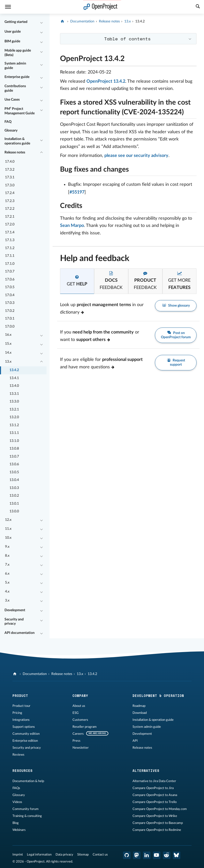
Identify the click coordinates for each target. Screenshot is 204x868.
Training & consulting (27, 816)
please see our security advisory (136, 156)
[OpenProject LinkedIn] (147, 855)
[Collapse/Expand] (41, 22)
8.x (7, 556)
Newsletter (81, 748)
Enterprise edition (25, 741)
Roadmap (139, 706)
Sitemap (83, 855)
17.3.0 (10, 185)
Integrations (21, 720)
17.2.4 (10, 193)
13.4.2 (14, 370)
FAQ (8, 122)
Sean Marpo (72, 226)
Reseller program (85, 727)
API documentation (20, 633)
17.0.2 (10, 311)
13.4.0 (14, 386)
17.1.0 (10, 264)
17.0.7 (10, 271)
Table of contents (127, 39)
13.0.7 (14, 457)
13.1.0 (14, 441)
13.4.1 (14, 378)
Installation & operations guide (17, 141)
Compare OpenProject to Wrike (155, 816)
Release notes (15, 152)
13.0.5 (14, 472)
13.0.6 (14, 464)
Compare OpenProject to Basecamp (158, 823)
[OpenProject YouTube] (157, 855)
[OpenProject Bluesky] (177, 855)
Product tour (21, 706)
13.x (8, 362)
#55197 (77, 192)
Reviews (18, 755)
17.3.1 (10, 177)
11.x (8, 529)
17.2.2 (10, 209)
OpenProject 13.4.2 (106, 81)
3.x (7, 601)
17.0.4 (10, 295)
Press (76, 741)
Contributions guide (15, 88)
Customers (80, 720)
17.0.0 (10, 327)
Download (140, 713)
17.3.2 (10, 170)
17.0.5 (10, 287)
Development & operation (158, 696)
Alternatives (146, 771)
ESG (76, 713)
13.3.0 (14, 401)
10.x (8, 538)
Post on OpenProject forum (176, 335)
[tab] (77, 281)
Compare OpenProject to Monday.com (160, 809)
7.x (7, 565)
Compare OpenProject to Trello (155, 802)
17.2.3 (10, 201)
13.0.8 (14, 449)
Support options (24, 727)
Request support (176, 362)
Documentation (82, 21)
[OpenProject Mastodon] (137, 855)
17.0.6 (10, 279)
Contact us (100, 855)
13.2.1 (14, 409)
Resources (23, 771)
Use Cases (12, 100)
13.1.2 (14, 425)
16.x (8, 335)
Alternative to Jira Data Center (154, 781)
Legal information (39, 855)
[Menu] (8, 7)
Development (15, 610)
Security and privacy (14, 622)
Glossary (11, 131)
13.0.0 (14, 511)
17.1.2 (10, 248)
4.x (7, 592)
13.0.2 (14, 496)
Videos (17, 802)
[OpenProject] (63, 21)
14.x (8, 353)
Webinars (19, 830)
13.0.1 (14, 504)
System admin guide (15, 66)
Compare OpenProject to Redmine (157, 830)
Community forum (26, 809)
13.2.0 (14, 417)
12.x (8, 520)
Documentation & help (28, 781)
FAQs (16, 788)
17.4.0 (10, 162)
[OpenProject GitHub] (127, 855)
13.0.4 (14, 480)
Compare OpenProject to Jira (153, 788)
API (135, 741)
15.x (8, 344)
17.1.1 (10, 256)
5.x (7, 583)
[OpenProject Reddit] (167, 855)
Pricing (17, 713)
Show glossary (176, 306)
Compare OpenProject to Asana (155, 795)
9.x (7, 547)
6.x (7, 574)
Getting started (16, 22)
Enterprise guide (17, 77)
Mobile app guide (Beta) (18, 53)
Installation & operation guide (153, 720)
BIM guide (12, 41)
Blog (16, 823)
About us (79, 706)
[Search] (198, 7)
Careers (78, 734)
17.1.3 (10, 240)
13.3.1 (14, 394)
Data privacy (64, 855)
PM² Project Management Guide (20, 111)
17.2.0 (10, 224)
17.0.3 (10, 303)
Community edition (26, 734)
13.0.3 (14, 488)
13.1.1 (14, 433)
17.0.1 (10, 319)
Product (20, 696)
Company (80, 696)
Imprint (18, 855)
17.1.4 (10, 232)
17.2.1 (10, 217)
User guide (13, 32)
